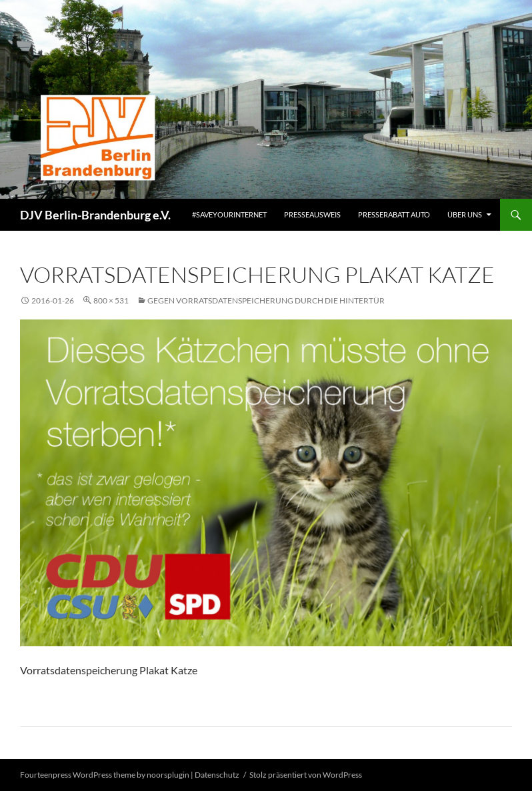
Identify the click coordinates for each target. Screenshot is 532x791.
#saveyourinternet (229, 214)
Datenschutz (217, 775)
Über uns (465, 214)
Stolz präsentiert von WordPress (306, 775)
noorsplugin (168, 775)
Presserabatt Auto (394, 214)
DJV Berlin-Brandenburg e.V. (95, 215)
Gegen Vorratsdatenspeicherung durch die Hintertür (266, 300)
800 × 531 (111, 300)
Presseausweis (312, 214)
